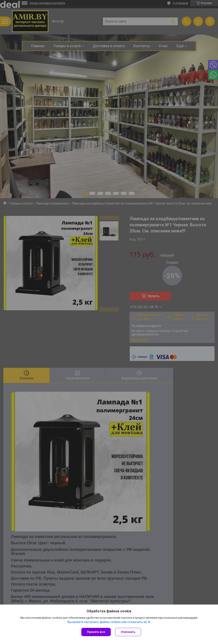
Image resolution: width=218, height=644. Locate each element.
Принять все (96, 632)
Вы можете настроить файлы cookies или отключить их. (108, 622)
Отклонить (128, 632)
